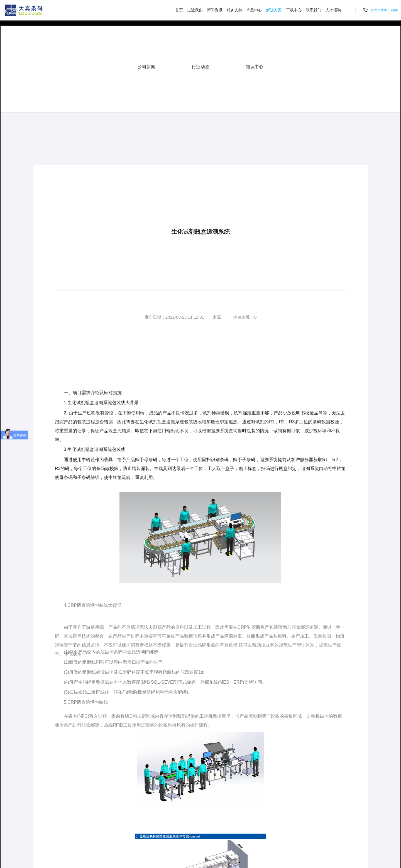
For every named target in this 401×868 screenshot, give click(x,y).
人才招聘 (333, 10)
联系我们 (314, 10)
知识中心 (255, 64)
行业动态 (200, 64)
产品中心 (254, 10)
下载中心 (294, 10)
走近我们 (195, 10)
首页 (179, 10)
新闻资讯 (215, 10)
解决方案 (274, 10)
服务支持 (234, 10)
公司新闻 (146, 64)
